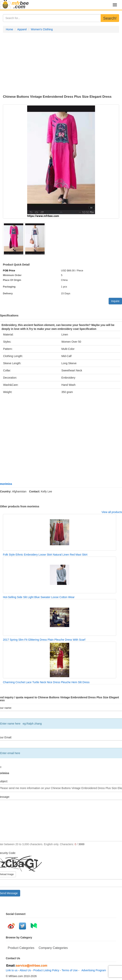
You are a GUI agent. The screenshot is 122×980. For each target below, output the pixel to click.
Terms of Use (70, 970)
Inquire (115, 301)
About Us (25, 970)
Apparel (22, 29)
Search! (110, 18)
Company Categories (53, 948)
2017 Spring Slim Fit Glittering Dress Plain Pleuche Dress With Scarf (44, 640)
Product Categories (21, 948)
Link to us (12, 970)
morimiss (6, 484)
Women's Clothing (42, 29)
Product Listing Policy (46, 970)
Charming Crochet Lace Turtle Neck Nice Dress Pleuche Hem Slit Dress (46, 682)
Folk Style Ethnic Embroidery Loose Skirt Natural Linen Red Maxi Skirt (45, 555)
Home (9, 29)
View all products (112, 512)
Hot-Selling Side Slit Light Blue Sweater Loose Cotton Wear (39, 597)
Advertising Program (93, 970)
